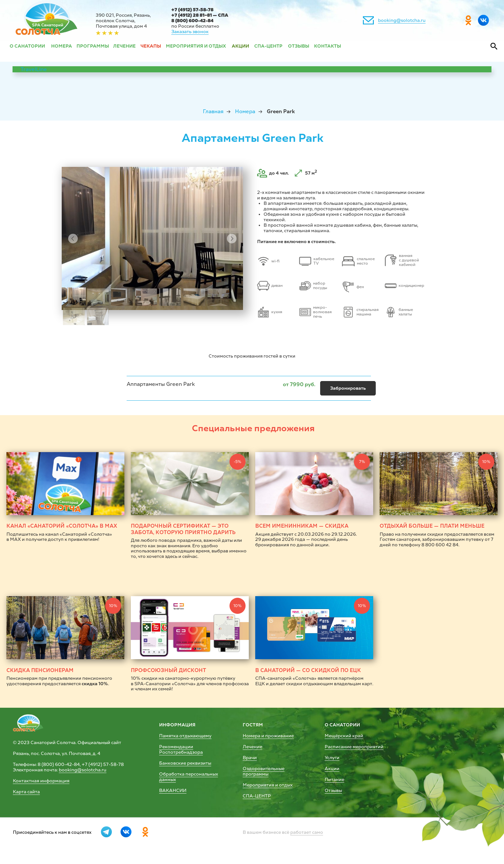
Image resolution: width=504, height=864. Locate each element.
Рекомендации (176, 747)
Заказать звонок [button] (190, 32)
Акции (332, 769)
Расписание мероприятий (354, 747)
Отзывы (333, 791)
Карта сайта (26, 792)
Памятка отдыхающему (185, 736)
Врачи (250, 758)
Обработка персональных (189, 774)
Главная (213, 111)
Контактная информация (41, 781)
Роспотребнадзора (181, 752)
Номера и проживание (268, 736)
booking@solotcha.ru (402, 20)
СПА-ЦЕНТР (257, 796)
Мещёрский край (344, 736)
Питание (334, 780)
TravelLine (34, 69)
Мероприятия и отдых (268, 785)
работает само (307, 832)
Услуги (332, 758)
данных (167, 780)
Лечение (252, 747)
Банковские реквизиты (185, 763)
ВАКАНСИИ (173, 791)
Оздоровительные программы (264, 771)
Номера (245, 111)
